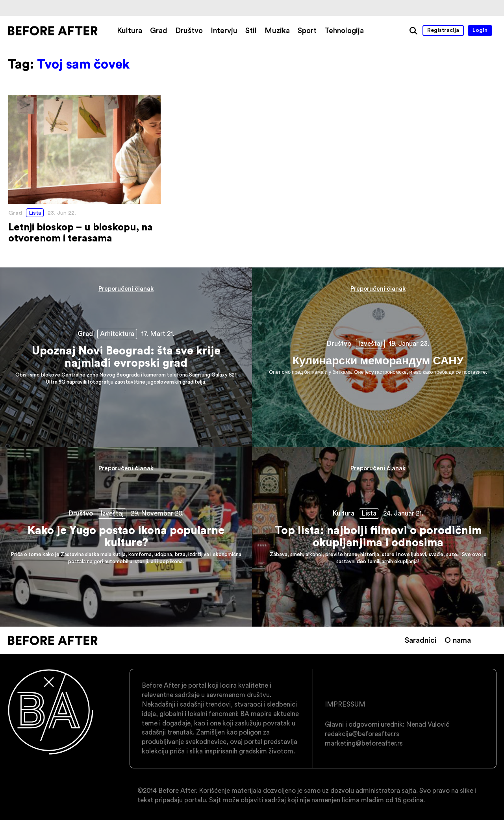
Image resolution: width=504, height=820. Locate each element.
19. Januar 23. (409, 343)
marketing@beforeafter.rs (364, 743)
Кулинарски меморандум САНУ (378, 357)
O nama (458, 640)
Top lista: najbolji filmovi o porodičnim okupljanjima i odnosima (378, 537)
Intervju (224, 30)
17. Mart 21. (158, 334)
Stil (251, 30)
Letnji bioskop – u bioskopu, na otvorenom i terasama (84, 170)
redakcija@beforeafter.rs (362, 734)
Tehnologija (344, 30)
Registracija (443, 30)
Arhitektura (117, 334)
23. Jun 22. (62, 213)
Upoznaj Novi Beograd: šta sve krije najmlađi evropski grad (126, 357)
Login (480, 30)
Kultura (130, 30)
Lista (35, 213)
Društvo (189, 30)
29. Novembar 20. (157, 513)
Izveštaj (370, 343)
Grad (159, 30)
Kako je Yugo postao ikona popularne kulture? (126, 537)
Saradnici (421, 640)
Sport (307, 30)
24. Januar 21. (403, 513)
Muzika (277, 30)
